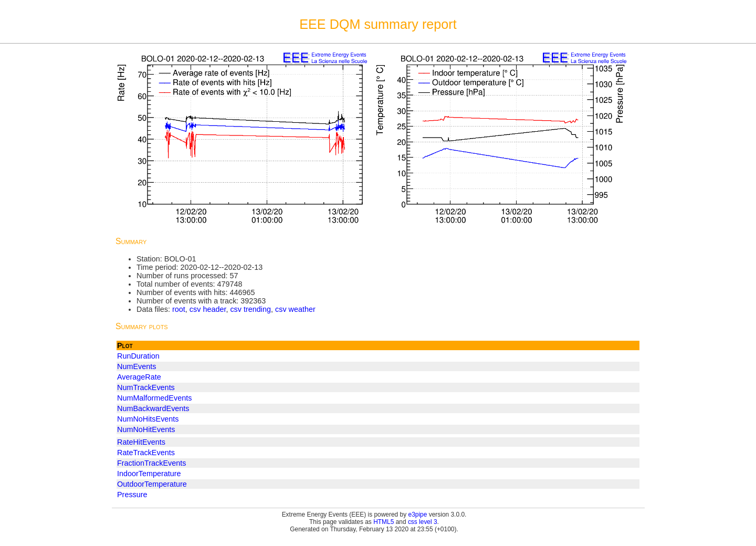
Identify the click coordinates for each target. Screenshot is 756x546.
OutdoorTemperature (152, 484)
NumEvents (136, 366)
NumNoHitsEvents (148, 419)
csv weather (295, 309)
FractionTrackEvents (151, 463)
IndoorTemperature (149, 474)
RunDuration (138, 356)
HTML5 (384, 522)
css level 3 (423, 522)
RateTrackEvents (146, 453)
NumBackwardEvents (153, 408)
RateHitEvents (141, 442)
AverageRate (139, 377)
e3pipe (418, 514)
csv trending (250, 309)
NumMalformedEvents (154, 398)
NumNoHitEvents (146, 429)
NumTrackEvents (146, 387)
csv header (208, 309)
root (179, 309)
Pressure (132, 495)
